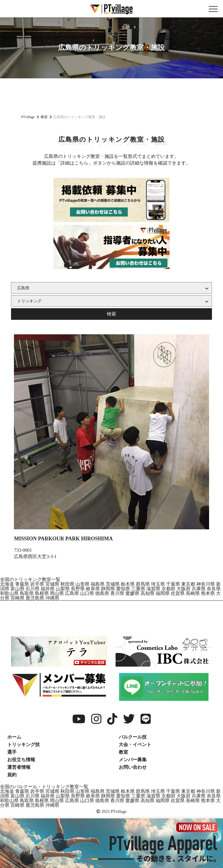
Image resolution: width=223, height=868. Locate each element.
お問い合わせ (133, 767)
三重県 (138, 589)
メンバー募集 (133, 760)
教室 (123, 752)
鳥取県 (27, 593)
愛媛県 (132, 593)
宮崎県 (17, 598)
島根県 (42, 593)
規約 (12, 775)
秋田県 (67, 584)
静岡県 (108, 589)
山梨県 (63, 589)
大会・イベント (135, 745)
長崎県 (193, 593)
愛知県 (123, 589)
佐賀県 (178, 593)
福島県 (98, 584)
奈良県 (214, 589)
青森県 (22, 584)
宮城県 (52, 584)
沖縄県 (52, 598)
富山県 (17, 589)
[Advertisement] (111, 96)
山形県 (82, 584)
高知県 (148, 593)
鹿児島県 (35, 598)
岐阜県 (93, 589)
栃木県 (128, 584)
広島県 (72, 593)
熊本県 (208, 593)
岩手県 (37, 584)
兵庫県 (199, 589)
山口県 (87, 593)
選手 (12, 752)
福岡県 (163, 593)
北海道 (7, 584)
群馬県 (143, 584)
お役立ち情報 (21, 760)
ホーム (14, 737)
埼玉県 (158, 584)
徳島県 (102, 593)
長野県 (78, 589)
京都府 (168, 589)
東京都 (188, 584)
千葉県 (173, 584)
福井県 (48, 589)
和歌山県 (9, 593)
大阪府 (184, 589)
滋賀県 (153, 589)
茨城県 (113, 584)
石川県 (33, 589)
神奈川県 (206, 584)
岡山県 (57, 593)
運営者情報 (19, 767)
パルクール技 (133, 737)
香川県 (117, 593)
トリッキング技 (24, 745)
